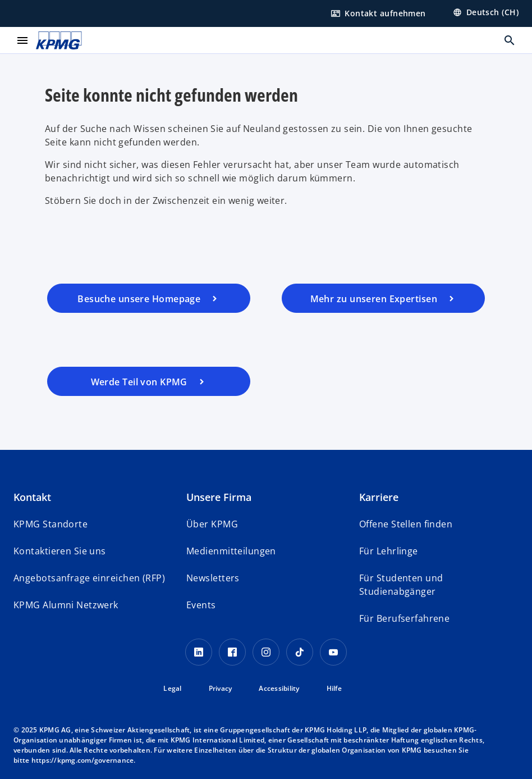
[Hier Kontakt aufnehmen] (378, 13)
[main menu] (22, 40)
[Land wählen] (486, 12)
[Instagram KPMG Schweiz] (266, 652)
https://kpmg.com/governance (83, 760)
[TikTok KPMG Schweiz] (300, 652)
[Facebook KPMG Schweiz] (232, 652)
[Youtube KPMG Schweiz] (333, 652)
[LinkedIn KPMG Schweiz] (199, 652)
